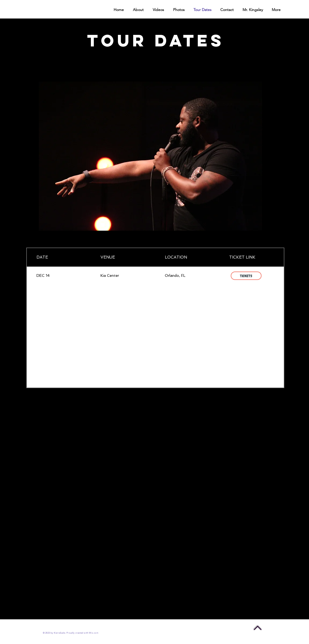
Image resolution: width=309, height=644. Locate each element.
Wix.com (94, 633)
